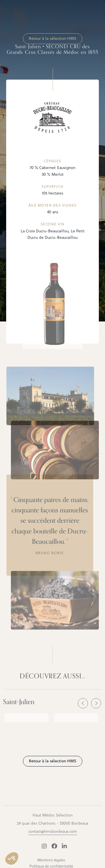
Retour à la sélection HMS (53, 38)
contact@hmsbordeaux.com (53, 835)
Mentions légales (51, 863)
